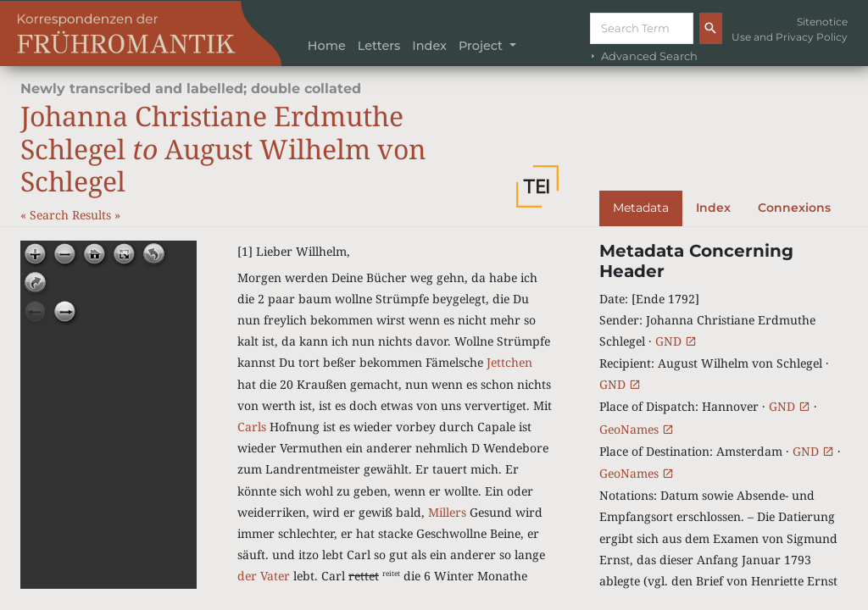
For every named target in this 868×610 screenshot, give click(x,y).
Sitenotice (822, 22)
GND (676, 341)
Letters (379, 46)
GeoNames (637, 429)
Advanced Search (643, 56)
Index (429, 46)
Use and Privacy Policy (790, 37)
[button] (537, 186)
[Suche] (642, 28)
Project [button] (482, 46)
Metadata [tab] (641, 208)
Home (327, 46)
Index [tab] (713, 208)
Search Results (72, 215)
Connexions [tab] (794, 208)
